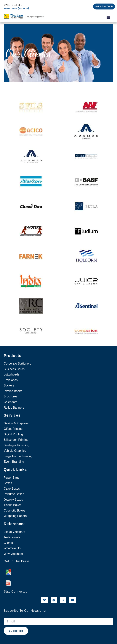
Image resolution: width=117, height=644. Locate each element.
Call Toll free (13, 5)
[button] (108, 17)
